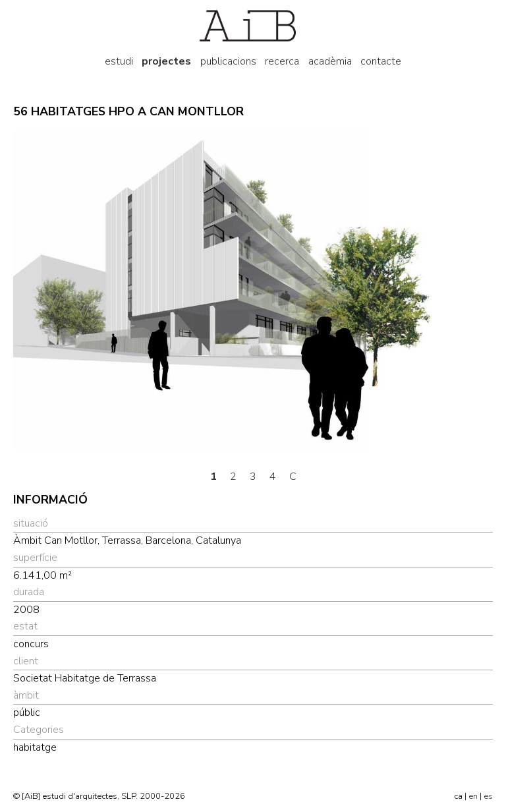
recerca (282, 61)
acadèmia (330, 61)
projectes (166, 61)
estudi (119, 61)
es (488, 796)
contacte (381, 61)
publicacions (228, 61)
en (473, 796)
